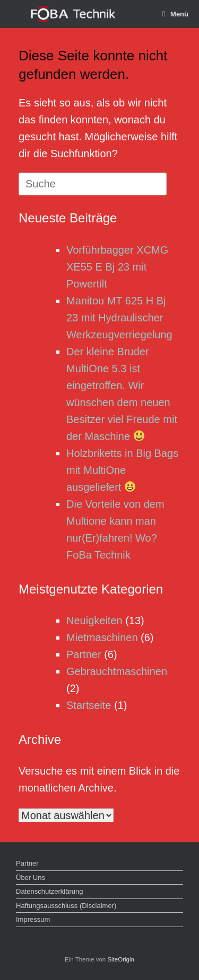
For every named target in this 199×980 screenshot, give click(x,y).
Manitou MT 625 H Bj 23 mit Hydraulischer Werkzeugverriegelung (119, 318)
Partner (84, 654)
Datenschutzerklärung (49, 891)
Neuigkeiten (94, 621)
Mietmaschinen (102, 637)
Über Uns (31, 878)
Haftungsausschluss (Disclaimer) (66, 906)
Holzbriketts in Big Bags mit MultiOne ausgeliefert (122, 470)
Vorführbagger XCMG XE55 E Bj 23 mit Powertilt (117, 267)
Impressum (33, 919)
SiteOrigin (121, 959)
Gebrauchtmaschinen (117, 671)
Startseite (89, 705)
